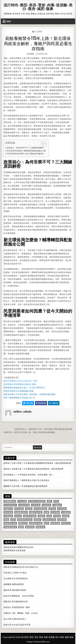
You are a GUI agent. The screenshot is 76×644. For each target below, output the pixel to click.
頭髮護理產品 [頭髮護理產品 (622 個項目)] (10, 527)
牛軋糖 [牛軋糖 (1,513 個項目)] (57, 516)
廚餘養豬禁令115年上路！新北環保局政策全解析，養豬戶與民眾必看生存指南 (38, 43)
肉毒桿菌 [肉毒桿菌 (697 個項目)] (62, 520)
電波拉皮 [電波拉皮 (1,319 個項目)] (66, 523)
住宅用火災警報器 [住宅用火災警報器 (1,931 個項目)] (37, 501)
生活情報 (38, 31)
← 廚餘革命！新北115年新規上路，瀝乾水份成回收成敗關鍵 (28, 432)
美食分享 (8, 625)
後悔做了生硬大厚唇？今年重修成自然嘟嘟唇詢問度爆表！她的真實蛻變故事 (37, 463)
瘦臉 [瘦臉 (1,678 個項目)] (6, 520)
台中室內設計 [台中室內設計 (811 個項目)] (10, 505)
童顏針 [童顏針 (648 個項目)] (37, 520)
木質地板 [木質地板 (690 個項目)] (62, 509)
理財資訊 (8, 567)
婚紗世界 (8, 590)
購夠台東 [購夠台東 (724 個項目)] (23, 523)
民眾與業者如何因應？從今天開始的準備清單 (25, 154)
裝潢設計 (8, 607)
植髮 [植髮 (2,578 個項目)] (46, 512)
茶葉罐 (22, 550)
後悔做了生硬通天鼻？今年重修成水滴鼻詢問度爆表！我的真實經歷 (33, 469)
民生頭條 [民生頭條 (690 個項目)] (55, 512)
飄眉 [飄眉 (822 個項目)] (21, 527)
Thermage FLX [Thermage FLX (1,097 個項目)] (10, 501)
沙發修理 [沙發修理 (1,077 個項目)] (66, 512)
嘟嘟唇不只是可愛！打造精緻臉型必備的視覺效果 (25, 486)
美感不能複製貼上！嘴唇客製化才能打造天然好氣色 (26, 480)
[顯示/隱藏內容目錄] (42, 144)
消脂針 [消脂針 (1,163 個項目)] (41, 516)
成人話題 (8, 619)
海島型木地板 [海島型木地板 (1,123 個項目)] (30, 516)
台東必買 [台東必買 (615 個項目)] (46, 505)
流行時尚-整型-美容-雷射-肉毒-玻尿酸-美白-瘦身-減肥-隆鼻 (38, 7)
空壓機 (18, 547)
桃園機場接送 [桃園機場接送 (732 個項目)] (21, 512)
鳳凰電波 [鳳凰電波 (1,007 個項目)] (40, 527)
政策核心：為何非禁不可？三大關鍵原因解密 (25, 148)
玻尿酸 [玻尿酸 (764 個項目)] (66, 516)
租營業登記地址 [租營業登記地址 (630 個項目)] (25, 520)
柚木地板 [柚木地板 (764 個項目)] (8, 512)
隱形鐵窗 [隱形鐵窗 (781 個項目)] (55, 523)
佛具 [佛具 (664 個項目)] (49, 501)
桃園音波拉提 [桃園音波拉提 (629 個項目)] (36, 512)
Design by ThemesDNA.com (38, 642)
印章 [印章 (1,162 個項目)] (56, 501)
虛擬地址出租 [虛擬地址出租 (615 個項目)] (10, 523)
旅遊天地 (8, 596)
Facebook (41, 403)
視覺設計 (8, 613)
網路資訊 (8, 602)
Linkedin (54, 403)
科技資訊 (8, 573)
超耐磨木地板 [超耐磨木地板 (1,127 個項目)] (36, 523)
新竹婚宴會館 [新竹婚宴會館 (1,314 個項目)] (40, 509)
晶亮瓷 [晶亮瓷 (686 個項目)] (52, 509)
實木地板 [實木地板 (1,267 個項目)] (19, 509)
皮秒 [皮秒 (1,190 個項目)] (13, 520)
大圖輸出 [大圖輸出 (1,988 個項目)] (57, 505)
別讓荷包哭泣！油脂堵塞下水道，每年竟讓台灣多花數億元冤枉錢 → (44, 429)
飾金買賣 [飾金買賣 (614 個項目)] (30, 527)
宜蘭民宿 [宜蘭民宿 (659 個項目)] (8, 509)
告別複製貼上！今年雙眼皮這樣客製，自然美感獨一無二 (28, 475)
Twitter (28, 403)
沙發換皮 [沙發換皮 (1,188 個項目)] (8, 516)
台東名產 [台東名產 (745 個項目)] (36, 505)
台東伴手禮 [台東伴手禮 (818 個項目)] (24, 505)
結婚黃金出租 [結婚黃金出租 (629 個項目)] (49, 520)
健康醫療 (8, 584)
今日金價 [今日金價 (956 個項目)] (22, 501)
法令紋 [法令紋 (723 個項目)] (18, 516)
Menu (9, 21)
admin (32, 54)
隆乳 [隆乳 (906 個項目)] (46, 523)
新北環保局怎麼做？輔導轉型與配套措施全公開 (26, 151)
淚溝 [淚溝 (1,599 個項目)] (49, 516)
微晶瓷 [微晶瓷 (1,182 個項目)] (29, 509)
